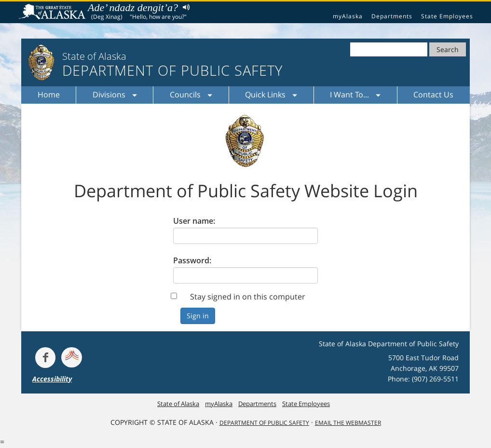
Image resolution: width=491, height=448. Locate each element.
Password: (192, 260)
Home (49, 95)
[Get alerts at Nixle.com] (71, 357)
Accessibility (52, 379)
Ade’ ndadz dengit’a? (133, 7)
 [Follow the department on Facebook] (45, 357)
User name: (194, 221)
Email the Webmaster (348, 423)
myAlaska (348, 16)
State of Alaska (54, 13)
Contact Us (433, 95)
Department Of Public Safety (264, 423)
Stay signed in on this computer (248, 297)
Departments (392, 16)
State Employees (447, 16)
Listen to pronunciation (184, 7)
